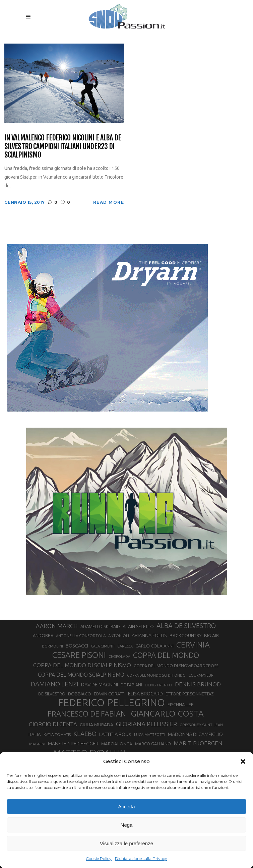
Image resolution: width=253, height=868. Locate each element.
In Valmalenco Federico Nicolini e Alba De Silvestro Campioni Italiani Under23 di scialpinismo (63, 146)
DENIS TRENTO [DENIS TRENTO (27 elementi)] (159, 685)
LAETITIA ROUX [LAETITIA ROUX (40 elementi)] (115, 734)
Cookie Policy (99, 858)
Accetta (126, 807)
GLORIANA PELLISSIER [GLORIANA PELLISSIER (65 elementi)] (146, 724)
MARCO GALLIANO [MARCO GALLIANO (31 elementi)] (153, 744)
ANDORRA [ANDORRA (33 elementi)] (43, 635)
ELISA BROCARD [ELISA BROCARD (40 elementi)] (145, 694)
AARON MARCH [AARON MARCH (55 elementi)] (57, 626)
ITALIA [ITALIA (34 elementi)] (35, 734)
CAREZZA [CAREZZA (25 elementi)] (125, 646)
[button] (243, 761)
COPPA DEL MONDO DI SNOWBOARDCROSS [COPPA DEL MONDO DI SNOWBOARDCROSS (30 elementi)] (176, 666)
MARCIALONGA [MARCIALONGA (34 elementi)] (117, 744)
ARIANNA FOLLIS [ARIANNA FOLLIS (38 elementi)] (149, 635)
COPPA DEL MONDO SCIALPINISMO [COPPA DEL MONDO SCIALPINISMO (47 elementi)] (81, 675)
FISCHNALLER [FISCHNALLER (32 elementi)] (181, 704)
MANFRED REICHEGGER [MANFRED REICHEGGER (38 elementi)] (73, 744)
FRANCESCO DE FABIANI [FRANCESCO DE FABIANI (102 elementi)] (88, 714)
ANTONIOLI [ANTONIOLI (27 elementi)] (119, 636)
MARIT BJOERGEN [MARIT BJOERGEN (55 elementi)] (198, 743)
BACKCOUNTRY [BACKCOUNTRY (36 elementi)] (185, 635)
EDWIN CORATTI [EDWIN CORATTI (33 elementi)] (110, 694)
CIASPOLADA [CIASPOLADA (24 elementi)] (119, 657)
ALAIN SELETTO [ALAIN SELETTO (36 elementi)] (138, 626)
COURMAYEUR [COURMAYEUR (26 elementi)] (201, 675)
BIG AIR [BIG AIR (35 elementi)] (211, 635)
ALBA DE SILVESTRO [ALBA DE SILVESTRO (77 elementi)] (186, 626)
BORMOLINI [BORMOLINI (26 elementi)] (52, 646)
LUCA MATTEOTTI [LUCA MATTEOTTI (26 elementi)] (150, 735)
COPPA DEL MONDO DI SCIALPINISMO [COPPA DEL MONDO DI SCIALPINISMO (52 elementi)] (82, 665)
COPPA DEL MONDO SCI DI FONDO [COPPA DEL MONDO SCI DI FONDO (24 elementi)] (156, 675)
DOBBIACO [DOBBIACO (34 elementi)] (80, 694)
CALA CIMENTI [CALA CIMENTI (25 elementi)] (103, 646)
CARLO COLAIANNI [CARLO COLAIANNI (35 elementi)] (154, 646)
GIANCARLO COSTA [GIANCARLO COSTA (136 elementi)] (167, 714)
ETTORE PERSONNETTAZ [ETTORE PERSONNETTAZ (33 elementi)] (189, 694)
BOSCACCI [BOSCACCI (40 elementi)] (77, 646)
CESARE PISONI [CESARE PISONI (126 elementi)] (79, 655)
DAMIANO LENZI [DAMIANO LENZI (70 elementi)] (55, 684)
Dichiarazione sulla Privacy (141, 858)
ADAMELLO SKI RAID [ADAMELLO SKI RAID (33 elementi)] (100, 626)
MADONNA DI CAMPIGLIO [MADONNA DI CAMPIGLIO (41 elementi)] (195, 734)
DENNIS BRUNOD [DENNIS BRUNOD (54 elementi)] (198, 684)
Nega (127, 825)
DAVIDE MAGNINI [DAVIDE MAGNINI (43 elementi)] (100, 685)
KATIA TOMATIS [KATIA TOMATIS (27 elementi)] (57, 734)
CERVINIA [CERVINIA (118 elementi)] (193, 644)
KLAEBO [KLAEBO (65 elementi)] (85, 734)
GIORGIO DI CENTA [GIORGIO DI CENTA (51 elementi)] (53, 724)
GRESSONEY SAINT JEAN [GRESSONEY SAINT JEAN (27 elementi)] (201, 725)
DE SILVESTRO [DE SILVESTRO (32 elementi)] (52, 694)
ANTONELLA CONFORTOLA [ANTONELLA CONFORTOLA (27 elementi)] (81, 636)
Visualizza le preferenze (126, 843)
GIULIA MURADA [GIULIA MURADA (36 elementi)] (97, 725)
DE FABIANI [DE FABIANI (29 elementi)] (131, 685)
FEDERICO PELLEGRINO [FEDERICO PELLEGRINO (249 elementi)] (111, 703)
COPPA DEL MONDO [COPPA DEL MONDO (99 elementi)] (166, 655)
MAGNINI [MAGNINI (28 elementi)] (37, 744)
